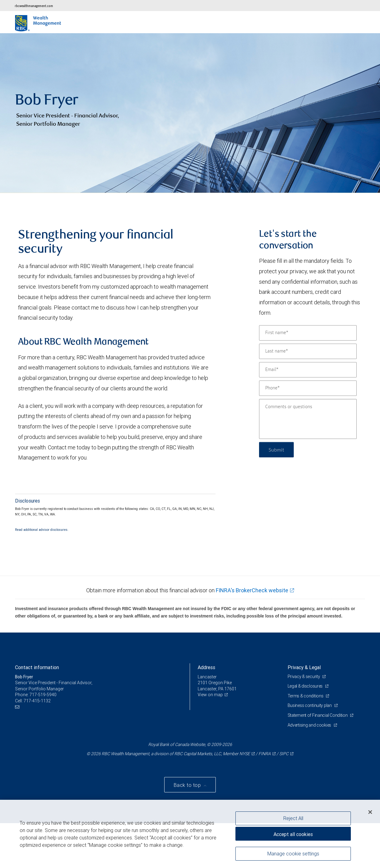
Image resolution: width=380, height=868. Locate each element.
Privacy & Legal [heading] (304, 667)
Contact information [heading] (37, 667)
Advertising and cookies (310, 725)
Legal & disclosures (306, 686)
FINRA (265, 754)
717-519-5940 (43, 695)
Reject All (293, 818)
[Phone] (308, 388)
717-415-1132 (37, 701)
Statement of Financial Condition (318, 715)
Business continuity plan (310, 705)
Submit (276, 450)
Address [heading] (206, 667)
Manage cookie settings (293, 854)
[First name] (308, 333)
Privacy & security (304, 677)
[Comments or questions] (308, 419)
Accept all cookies (293, 834)
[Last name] (308, 351)
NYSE (245, 754)
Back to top (188, 785)
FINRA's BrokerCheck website (252, 590)
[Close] (370, 812)
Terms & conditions (306, 696)
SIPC (284, 754)
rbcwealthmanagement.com (34, 6)
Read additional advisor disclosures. (42, 530)
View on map (210, 695)
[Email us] (18, 707)
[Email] (308, 370)
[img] (190, 113)
